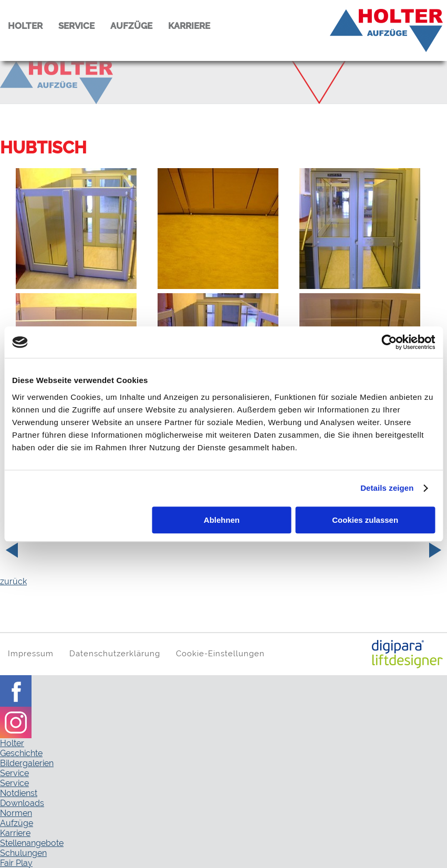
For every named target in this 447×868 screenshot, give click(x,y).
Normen (16, 813)
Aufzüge (17, 823)
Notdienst (19, 793)
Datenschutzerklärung (115, 653)
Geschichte (21, 753)
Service (14, 773)
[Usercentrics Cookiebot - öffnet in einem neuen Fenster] (389, 342)
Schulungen (23, 853)
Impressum (31, 653)
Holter (12, 743)
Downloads (22, 803)
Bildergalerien (27, 763)
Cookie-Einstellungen (220, 653)
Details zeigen (387, 488)
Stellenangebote (32, 843)
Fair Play (16, 863)
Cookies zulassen (365, 520)
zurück (13, 581)
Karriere (15, 833)
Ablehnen (222, 520)
